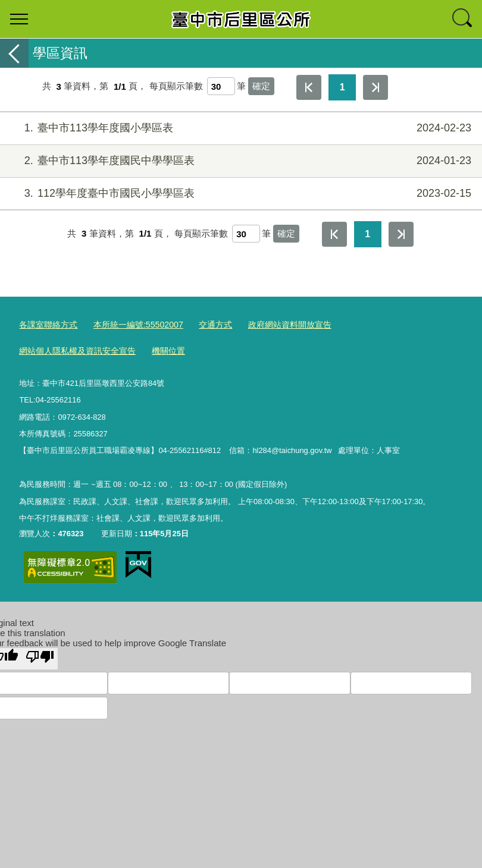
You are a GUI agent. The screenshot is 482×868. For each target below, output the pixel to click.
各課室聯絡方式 (46, 324)
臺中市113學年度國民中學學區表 (240, 161)
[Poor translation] (40, 655)
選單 (19, 19)
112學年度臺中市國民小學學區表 (240, 194)
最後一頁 (375, 87)
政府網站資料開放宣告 (273, 324)
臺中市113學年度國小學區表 (240, 128)
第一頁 (309, 87)
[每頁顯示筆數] (221, 86)
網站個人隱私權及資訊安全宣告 (381, 324)
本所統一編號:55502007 (131, 324)
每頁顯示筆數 (176, 87)
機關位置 (35, 349)
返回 (14, 53)
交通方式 (203, 324)
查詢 (463, 19)
